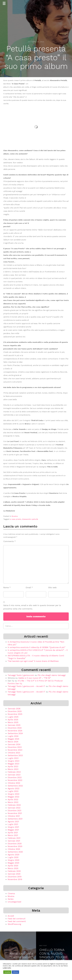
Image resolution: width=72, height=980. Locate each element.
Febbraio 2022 (14, 805)
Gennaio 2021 (14, 841)
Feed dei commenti (17, 921)
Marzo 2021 (13, 835)
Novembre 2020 (15, 846)
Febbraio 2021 (14, 838)
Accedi (11, 916)
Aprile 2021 (13, 833)
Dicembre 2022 (15, 777)
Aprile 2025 (13, 720)
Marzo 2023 (13, 769)
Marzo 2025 (13, 722)
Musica (15, 516)
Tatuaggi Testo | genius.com (21, 675)
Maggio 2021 (13, 830)
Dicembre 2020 (15, 844)
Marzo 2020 (13, 868)
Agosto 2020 (13, 855)
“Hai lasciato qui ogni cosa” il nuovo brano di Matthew (33, 661)
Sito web (52, 587)
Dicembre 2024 (15, 728)
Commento (9, 541)
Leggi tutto (7, 968)
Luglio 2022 (13, 791)
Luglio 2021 (13, 824)
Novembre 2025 (15, 714)
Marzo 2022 (13, 802)
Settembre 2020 (15, 852)
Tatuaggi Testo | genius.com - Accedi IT (26, 686)
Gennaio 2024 (14, 744)
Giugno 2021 (13, 827)
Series (11, 899)
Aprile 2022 (13, 799)
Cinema (11, 893)
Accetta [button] (7, 972)
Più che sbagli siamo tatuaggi (52, 675)
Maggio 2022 (13, 797)
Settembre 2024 (15, 733)
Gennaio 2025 (14, 725)
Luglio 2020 (13, 857)
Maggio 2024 (13, 739)
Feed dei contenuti (16, 919)
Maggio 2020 (13, 863)
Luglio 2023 (13, 758)
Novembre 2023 (15, 750)
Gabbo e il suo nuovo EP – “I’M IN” (35, 678)
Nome (7, 587)
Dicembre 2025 (15, 711)
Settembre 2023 (15, 755)
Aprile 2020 (13, 866)
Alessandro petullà (30, 519)
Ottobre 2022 (14, 783)
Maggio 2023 (13, 764)
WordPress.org (14, 924)
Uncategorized (14, 902)
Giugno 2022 (13, 794)
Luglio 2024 (13, 736)
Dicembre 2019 (15, 877)
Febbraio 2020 (14, 871)
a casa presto (16, 519)
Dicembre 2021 (14, 810)
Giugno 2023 (13, 761)
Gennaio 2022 (14, 808)
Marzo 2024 (13, 742)
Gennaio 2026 (14, 709)
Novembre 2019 (15, 879)
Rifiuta (15, 972)
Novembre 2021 (15, 813)
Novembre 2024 (15, 731)
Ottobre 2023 (14, 753)
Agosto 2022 (13, 788)
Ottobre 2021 (14, 816)
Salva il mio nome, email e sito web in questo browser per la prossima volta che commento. (32, 607)
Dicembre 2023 (15, 747)
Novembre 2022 (15, 780)
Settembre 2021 (15, 819)
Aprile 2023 (13, 766)
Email (29, 587)
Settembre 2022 (15, 786)
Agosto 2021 (13, 821)
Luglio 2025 (13, 717)
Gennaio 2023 (14, 775)
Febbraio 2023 (14, 772)
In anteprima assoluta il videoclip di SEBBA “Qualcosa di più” (36, 647)
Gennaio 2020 (14, 874)
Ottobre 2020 (14, 849)
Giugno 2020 (13, 860)
